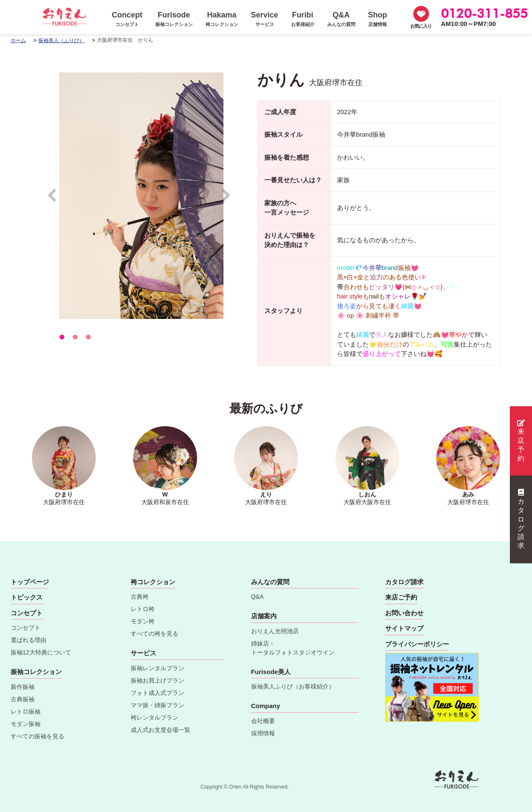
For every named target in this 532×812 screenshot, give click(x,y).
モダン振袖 (26, 724)
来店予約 (521, 441)
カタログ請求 (521, 519)
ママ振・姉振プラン (157, 705)
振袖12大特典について (41, 652)
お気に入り (421, 26)
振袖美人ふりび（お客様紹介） (293, 686)
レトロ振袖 (26, 712)
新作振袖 (23, 687)
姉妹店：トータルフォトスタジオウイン (293, 648)
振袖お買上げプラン (157, 680)
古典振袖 (23, 699)
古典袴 (140, 597)
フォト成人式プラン (157, 693)
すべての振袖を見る (37, 736)
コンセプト (26, 628)
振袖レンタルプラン (157, 668)
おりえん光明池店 (275, 631)
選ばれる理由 (29, 640)
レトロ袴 (143, 609)
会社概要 (263, 721)
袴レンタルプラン (154, 717)
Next (226, 199)
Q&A (257, 597)
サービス (143, 653)
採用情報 (263, 733)
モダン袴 (143, 621)
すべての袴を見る (154, 634)
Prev (56, 199)
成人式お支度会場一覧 (160, 730)
